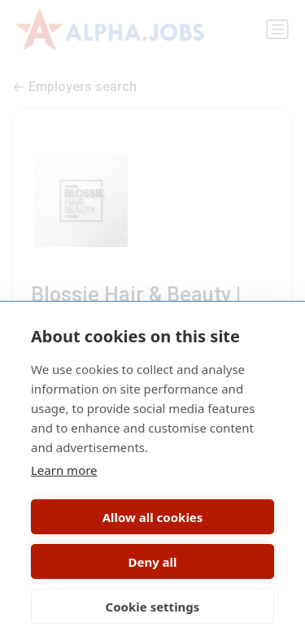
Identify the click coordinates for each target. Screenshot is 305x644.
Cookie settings (153, 607)
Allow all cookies (153, 517)
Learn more (64, 470)
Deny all (152, 562)
